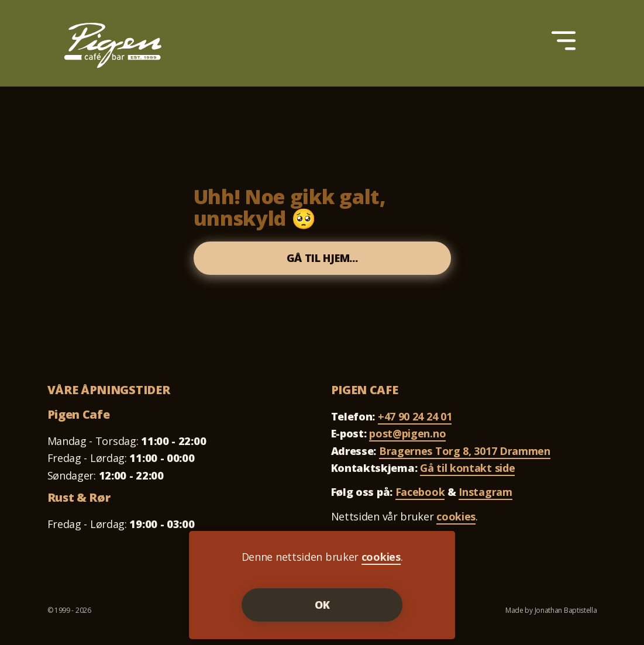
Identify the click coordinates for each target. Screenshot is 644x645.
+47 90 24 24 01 (415, 416)
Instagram (485, 492)
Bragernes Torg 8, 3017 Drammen (465, 451)
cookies (456, 516)
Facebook (420, 492)
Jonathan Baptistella (566, 610)
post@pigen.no (407, 433)
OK (322, 605)
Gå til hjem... (322, 258)
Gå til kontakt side (467, 468)
